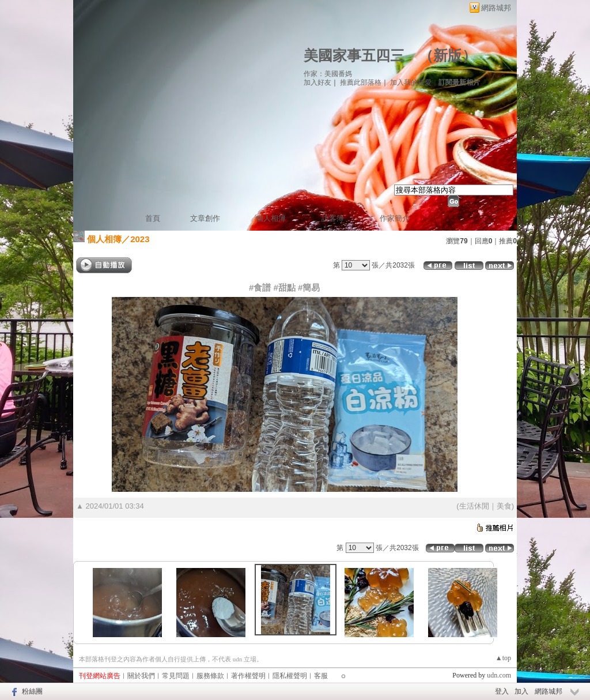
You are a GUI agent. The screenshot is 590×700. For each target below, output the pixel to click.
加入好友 (317, 82)
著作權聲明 (248, 676)
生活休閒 (474, 506)
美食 (504, 506)
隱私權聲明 (290, 676)
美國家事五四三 (354, 56)
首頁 (153, 218)
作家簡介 (395, 218)
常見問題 (176, 676)
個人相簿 (271, 218)
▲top (503, 658)
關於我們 (141, 676)
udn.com (499, 675)
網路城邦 (496, 8)
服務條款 (210, 676)
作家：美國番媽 (328, 74)
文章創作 (205, 218)
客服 (321, 676)
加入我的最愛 (411, 82)
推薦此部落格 (361, 82)
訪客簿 (333, 218)
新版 (448, 56)
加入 (521, 691)
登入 (502, 691)
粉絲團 (32, 691)
